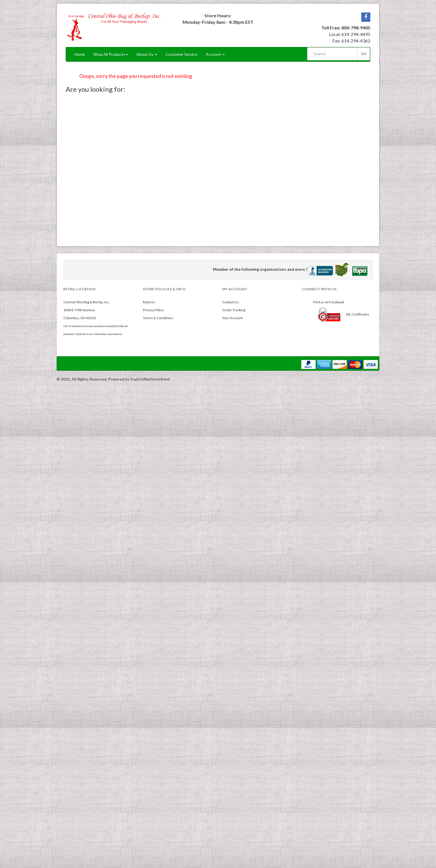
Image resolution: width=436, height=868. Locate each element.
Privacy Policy (153, 310)
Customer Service (181, 54)
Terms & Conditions (158, 318)
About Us (147, 54)
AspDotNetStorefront (150, 379)
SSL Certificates (357, 314)
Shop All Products (111, 54)
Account (215, 54)
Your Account (232, 318)
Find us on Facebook (329, 302)
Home (80, 54)
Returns (149, 302)
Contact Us (231, 302)
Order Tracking (234, 310)
